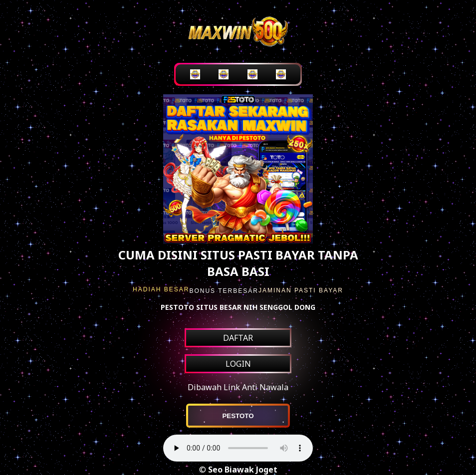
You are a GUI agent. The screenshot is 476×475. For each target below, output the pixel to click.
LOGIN (238, 364)
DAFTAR (238, 338)
